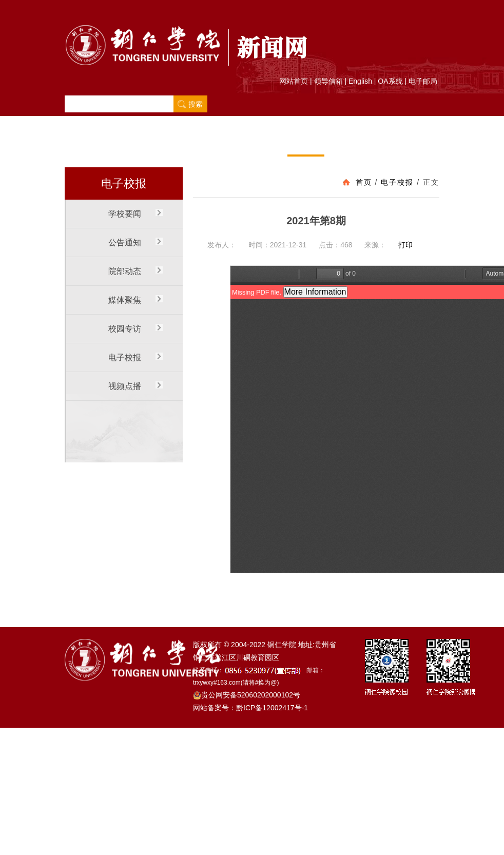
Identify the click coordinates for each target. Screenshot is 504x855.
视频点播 (343, 143)
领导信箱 (328, 81)
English (360, 81)
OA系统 (390, 81)
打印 (405, 245)
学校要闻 (120, 143)
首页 (364, 182)
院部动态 (195, 143)
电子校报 (306, 143)
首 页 (83, 143)
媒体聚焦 (231, 143)
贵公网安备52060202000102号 (247, 695)
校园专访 (269, 143)
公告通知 (158, 143)
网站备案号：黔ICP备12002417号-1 (250, 708)
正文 (431, 182)
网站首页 (294, 81)
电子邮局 (423, 81)
